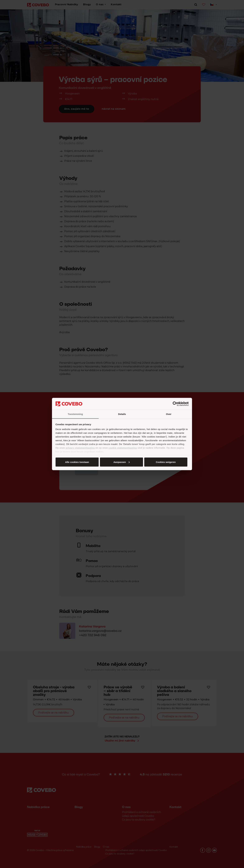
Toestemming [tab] (75, 414)
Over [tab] (169, 414)
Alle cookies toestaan (77, 462)
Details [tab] (122, 414)
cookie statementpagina (123, 448)
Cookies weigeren (166, 462)
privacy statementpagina (80, 448)
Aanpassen (122, 462)
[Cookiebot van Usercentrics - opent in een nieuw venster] (175, 404)
